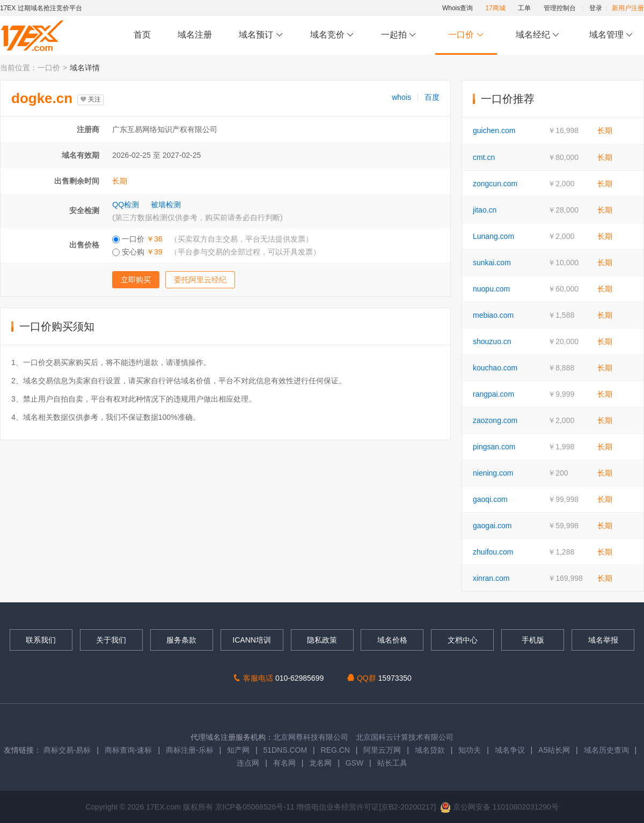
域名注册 (195, 35)
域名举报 (603, 640)
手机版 (533, 640)
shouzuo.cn (492, 341)
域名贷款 (430, 750)
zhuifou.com (493, 552)
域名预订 (261, 35)
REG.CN (335, 750)
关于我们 (111, 640)
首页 (142, 35)
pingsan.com (494, 447)
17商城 (496, 8)
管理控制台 (560, 8)
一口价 (466, 35)
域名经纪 (537, 35)
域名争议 (511, 750)
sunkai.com (492, 263)
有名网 (284, 763)
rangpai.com (493, 394)
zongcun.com (495, 184)
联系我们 (41, 640)
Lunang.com (493, 236)
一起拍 (400, 35)
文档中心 (463, 640)
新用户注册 (628, 8)
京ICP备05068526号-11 (256, 807)
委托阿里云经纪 (200, 280)
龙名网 (320, 763)
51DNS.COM (285, 750)
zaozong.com (495, 420)
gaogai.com (492, 526)
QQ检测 (126, 205)
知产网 (238, 750)
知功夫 (470, 750)
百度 (432, 97)
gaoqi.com (490, 499)
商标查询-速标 (130, 750)
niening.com (493, 473)
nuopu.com (491, 289)
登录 (596, 8)
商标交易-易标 (67, 750)
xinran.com (491, 578)
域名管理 (611, 35)
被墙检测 (166, 205)
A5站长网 (554, 750)
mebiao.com (493, 315)
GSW (354, 763)
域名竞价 (332, 35)
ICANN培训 (252, 640)
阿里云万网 (382, 750)
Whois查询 (458, 8)
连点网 (248, 763)
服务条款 (181, 640)
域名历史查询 (606, 750)
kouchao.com (495, 368)
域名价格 (392, 640)
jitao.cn (485, 210)
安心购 (216, 252)
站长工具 (392, 763)
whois (401, 97)
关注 (90, 99)
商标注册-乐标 (190, 750)
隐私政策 (322, 640)
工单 (524, 8)
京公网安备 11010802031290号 (499, 807)
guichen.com (494, 130)
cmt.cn (484, 157)
